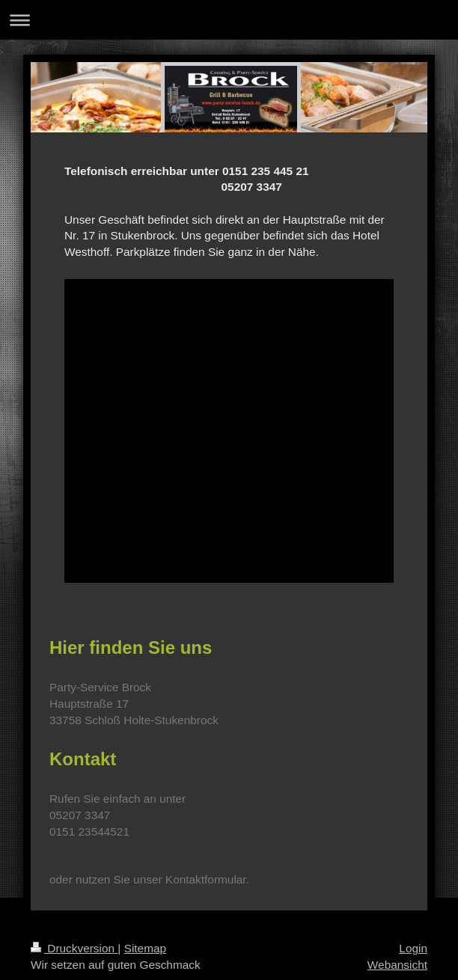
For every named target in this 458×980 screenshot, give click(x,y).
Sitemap (145, 948)
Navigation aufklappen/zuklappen (229, 20)
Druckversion (74, 948)
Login (413, 948)
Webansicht (397, 965)
